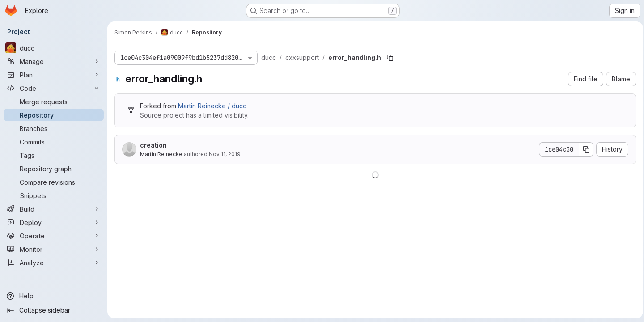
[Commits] (54, 142)
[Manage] (54, 61)
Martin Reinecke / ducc (212, 106)
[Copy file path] (390, 58)
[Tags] (54, 155)
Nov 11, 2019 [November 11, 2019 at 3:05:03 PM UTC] (225, 154)
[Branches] (54, 128)
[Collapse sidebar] (54, 310)
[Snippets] (54, 195)
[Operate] (54, 236)
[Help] (54, 296)
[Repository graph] (54, 169)
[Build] (54, 209)
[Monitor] (54, 249)
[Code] (54, 88)
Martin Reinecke (161, 154)
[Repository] (54, 115)
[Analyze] (54, 263)
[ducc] (54, 48)
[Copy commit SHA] (584, 149)
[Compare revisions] (54, 182)
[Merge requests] (54, 102)
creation (153, 145)
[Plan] (54, 75)
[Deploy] (54, 222)
